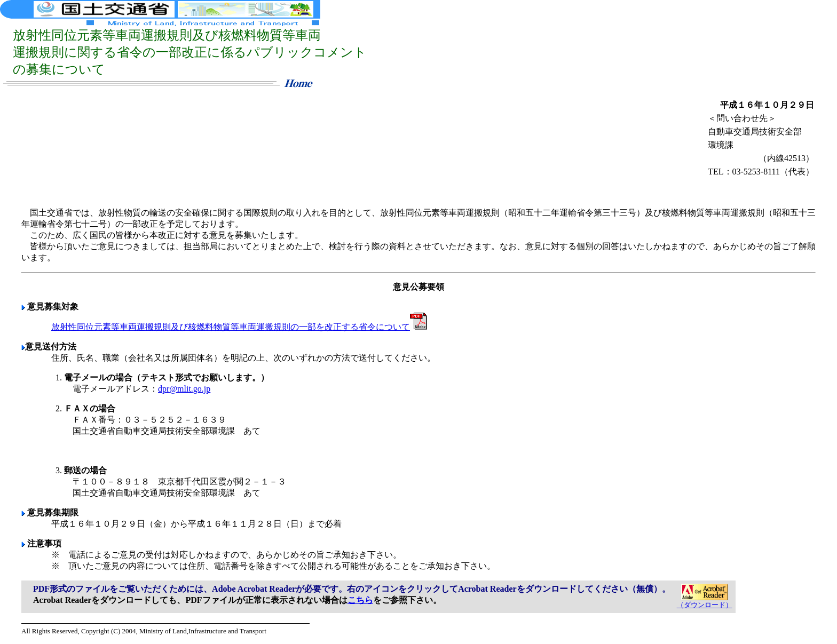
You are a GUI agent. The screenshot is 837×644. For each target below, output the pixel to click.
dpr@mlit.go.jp (184, 389)
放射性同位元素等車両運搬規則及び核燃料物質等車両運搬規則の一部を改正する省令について (239, 327)
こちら (360, 600)
